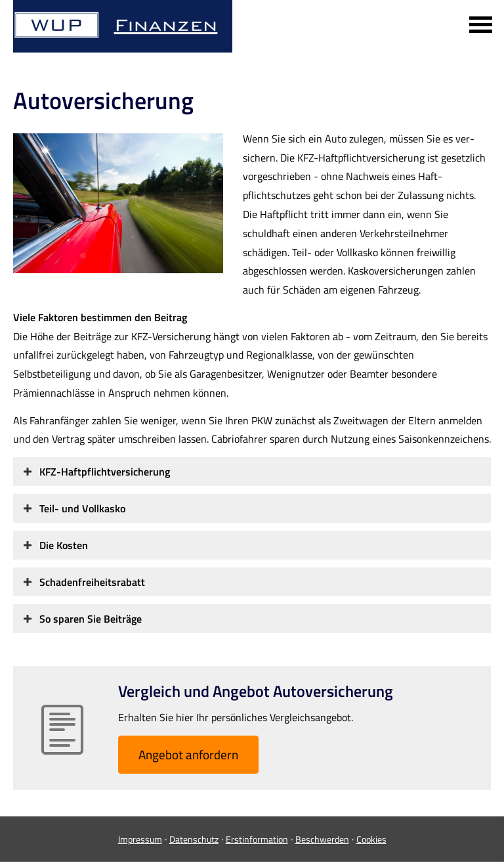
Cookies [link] (371, 839)
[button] (105, 472)
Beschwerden (322, 839)
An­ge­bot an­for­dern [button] (188, 754)
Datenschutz (194, 839)
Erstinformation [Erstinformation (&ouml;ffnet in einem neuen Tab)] (257, 839)
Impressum (140, 839)
